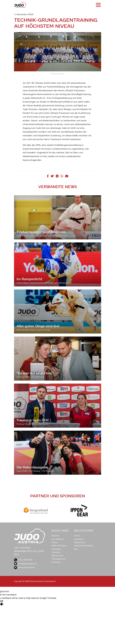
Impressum (79, 539)
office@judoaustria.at (25, 564)
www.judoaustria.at (24, 567)
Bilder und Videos (59, 546)
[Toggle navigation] (98, 5)
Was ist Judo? (58, 556)
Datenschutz (80, 542)
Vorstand (55, 536)
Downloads (56, 549)
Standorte (56, 552)
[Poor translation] (2, 603)
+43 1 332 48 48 (23, 560)
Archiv (77, 536)
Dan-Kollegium (58, 539)
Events (55, 542)
